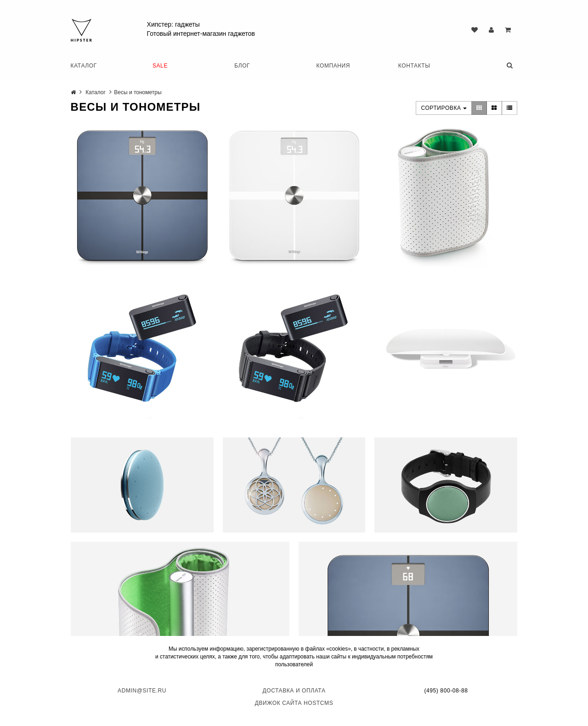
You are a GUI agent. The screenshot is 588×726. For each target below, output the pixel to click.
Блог (242, 66)
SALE (160, 66)
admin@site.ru (142, 691)
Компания (334, 66)
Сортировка (444, 108)
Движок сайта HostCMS (294, 703)
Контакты (414, 66)
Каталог (84, 66)
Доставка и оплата (294, 691)
